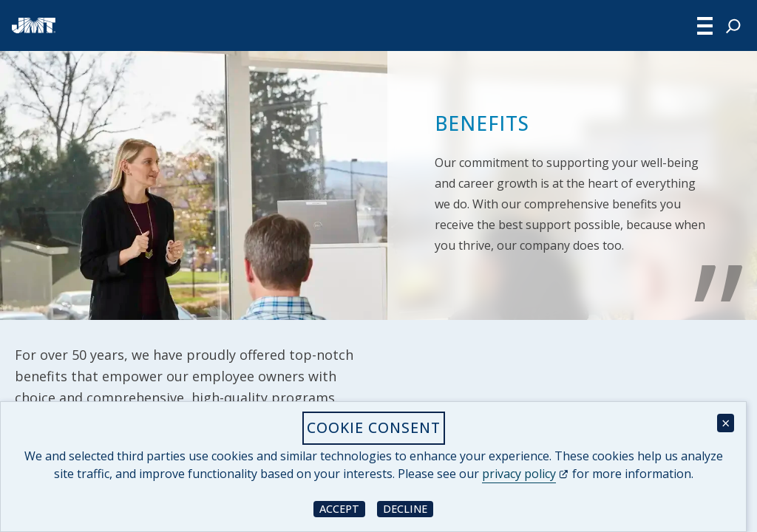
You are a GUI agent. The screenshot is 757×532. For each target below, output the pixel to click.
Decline (408, 508)
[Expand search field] (733, 26)
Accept (342, 508)
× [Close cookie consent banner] (726, 423)
